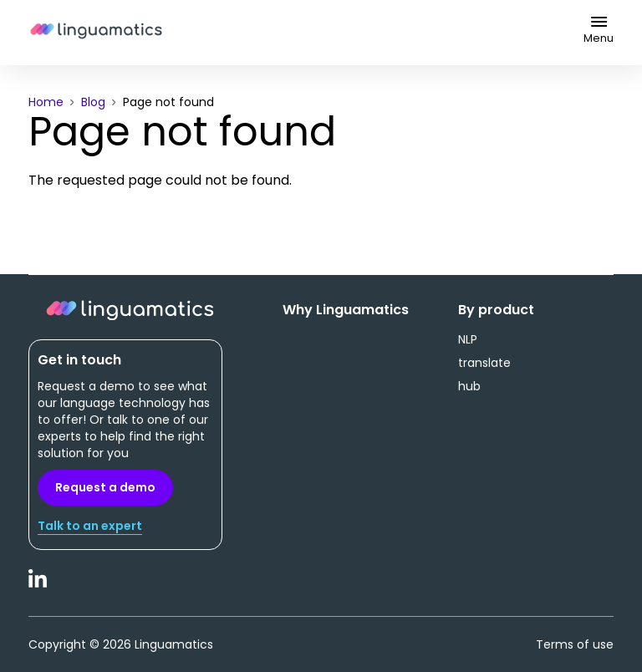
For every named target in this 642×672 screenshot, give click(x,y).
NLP (468, 339)
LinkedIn (38, 588)
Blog (93, 102)
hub (469, 386)
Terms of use (575, 644)
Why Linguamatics (346, 310)
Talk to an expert (90, 526)
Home (46, 102)
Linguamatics (96, 33)
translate (484, 363)
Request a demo (105, 487)
